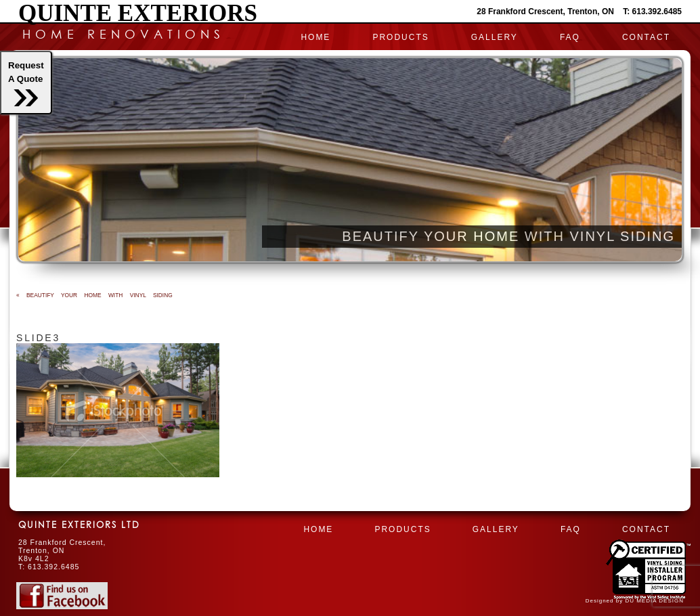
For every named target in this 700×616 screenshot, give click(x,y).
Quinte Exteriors (138, 13)
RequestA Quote (26, 83)
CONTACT (646, 37)
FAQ (570, 37)
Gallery (495, 37)
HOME (315, 37)
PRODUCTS (400, 37)
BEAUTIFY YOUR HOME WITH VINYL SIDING (94, 295)
